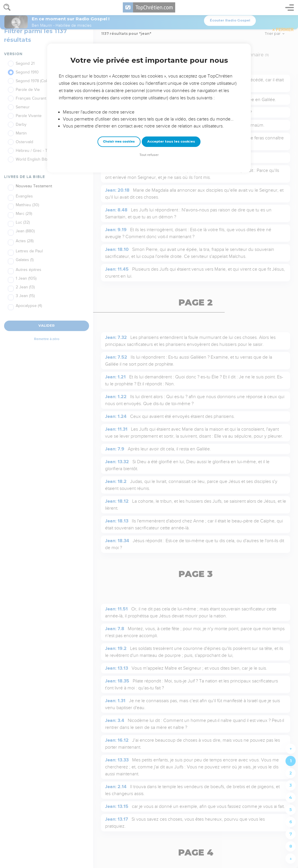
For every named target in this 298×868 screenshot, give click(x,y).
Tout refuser (149, 155)
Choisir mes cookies (119, 142)
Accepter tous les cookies (171, 141)
